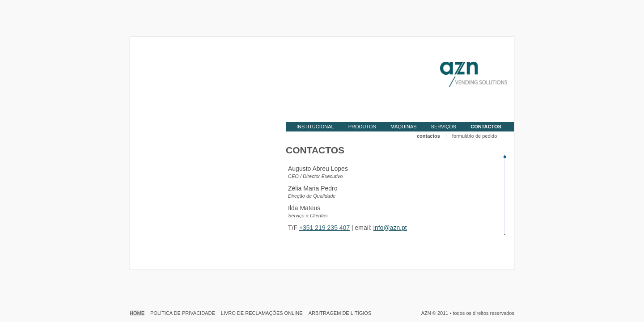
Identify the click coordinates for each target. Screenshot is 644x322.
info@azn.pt (390, 228)
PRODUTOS (362, 127)
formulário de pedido (475, 136)
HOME (137, 313)
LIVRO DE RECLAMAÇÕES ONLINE (262, 313)
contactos (428, 136)
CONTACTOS (486, 127)
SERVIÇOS (444, 127)
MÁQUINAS (404, 127)
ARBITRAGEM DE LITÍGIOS (340, 313)
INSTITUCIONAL (315, 127)
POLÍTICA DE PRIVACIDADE (183, 313)
